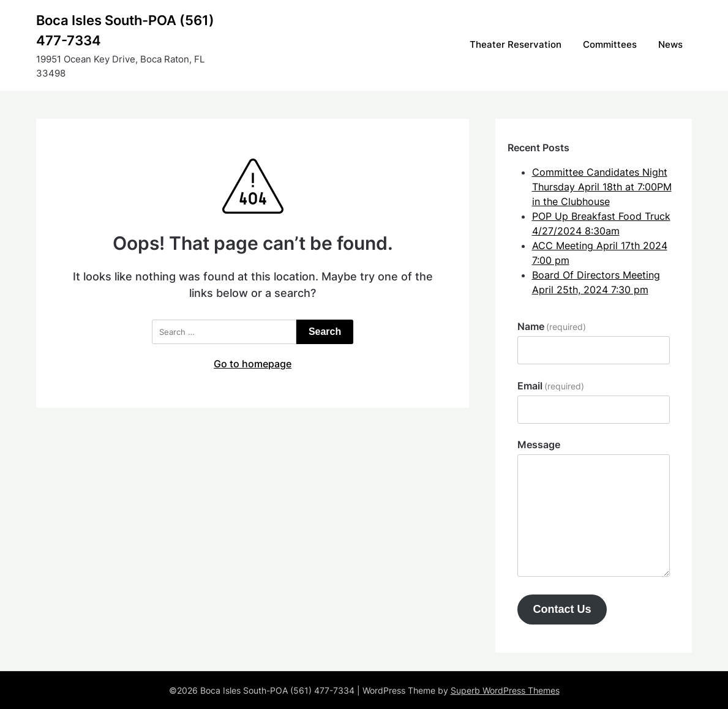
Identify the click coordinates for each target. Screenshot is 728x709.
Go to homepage (253, 364)
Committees (610, 44)
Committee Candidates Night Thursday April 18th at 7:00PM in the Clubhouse (602, 187)
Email (551, 386)
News (670, 44)
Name (552, 326)
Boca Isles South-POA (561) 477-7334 (125, 30)
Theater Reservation (516, 44)
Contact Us (562, 609)
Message (539, 445)
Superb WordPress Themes (505, 690)
